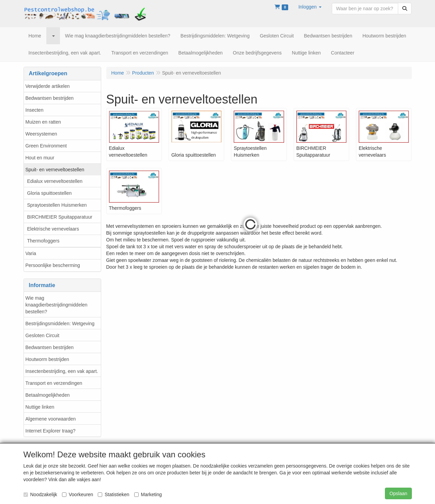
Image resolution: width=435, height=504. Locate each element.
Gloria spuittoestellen (50, 193)
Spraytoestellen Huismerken (57, 205)
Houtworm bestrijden (47, 359)
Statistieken (113, 494)
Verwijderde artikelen (48, 86)
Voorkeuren (78, 494)
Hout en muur (40, 158)
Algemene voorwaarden (51, 419)
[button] (310, 7)
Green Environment (46, 146)
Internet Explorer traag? (51, 431)
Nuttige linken (40, 407)
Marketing (148, 494)
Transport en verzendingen (54, 383)
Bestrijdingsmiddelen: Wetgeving (60, 324)
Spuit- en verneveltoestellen (55, 170)
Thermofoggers (43, 241)
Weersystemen (41, 134)
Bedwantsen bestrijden (50, 98)
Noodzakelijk (40, 494)
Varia (31, 253)
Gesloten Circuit (43, 335)
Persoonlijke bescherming (53, 265)
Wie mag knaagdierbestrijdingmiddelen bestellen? (57, 305)
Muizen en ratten (43, 122)
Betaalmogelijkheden (48, 395)
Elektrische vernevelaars (53, 229)
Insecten (35, 110)
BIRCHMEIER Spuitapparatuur (60, 217)
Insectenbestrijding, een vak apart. (62, 371)
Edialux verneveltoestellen (55, 181)
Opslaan (398, 493)
